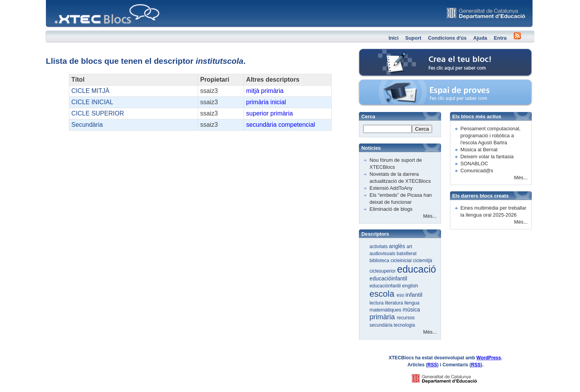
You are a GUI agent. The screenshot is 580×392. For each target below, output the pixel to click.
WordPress (489, 358)
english (410, 286)
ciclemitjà (423, 261)
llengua (412, 303)
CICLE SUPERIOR (98, 113)
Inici (394, 38)
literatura (395, 303)
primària (272, 91)
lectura (377, 303)
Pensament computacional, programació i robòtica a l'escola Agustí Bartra (490, 136)
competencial (297, 125)
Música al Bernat (479, 150)
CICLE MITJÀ (90, 91)
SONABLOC (474, 164)
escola (383, 294)
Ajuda (480, 38)
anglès (398, 246)
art (410, 247)
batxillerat (407, 254)
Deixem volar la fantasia (487, 157)
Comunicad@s (477, 171)
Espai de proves (392, 83)
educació (417, 269)
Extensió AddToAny (391, 188)
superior (257, 113)
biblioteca (380, 261)
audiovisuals (383, 254)
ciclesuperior (383, 271)
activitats (379, 247)
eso (401, 295)
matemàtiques (386, 310)
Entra (500, 38)
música (411, 310)
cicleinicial (402, 261)
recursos (406, 318)
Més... (430, 216)
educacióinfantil (388, 278)
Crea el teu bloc (392, 53)
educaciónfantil (386, 286)
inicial (278, 102)
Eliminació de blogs (391, 209)
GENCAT (452, 377)
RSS (432, 365)
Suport (413, 38)
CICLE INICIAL (92, 102)
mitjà (253, 91)
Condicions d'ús (447, 38)
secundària (261, 125)
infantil (414, 295)
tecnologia (404, 325)
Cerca (422, 129)
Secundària (87, 125)
